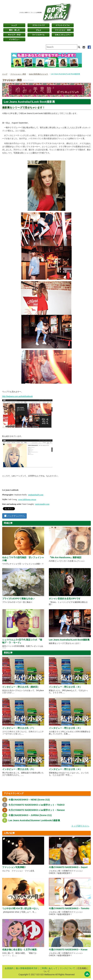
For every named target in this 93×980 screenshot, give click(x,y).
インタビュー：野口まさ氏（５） (19, 769)
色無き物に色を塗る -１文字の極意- (20, 950)
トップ (5, 74)
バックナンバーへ (14, 516)
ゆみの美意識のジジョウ (38, 74)
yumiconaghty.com (42, 504)
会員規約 (9, 968)
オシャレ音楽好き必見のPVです (65, 599)
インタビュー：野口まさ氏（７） (19, 728)
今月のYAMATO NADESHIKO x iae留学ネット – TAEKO (37, 805)
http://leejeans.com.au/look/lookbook (17, 396)
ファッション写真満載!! (14, 867)
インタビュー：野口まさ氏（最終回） (21, 687)
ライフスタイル (38, 35)
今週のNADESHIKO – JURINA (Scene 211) (30, 815)
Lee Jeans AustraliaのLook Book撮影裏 (69, 640)
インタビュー (14, 39)
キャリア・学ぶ (14, 35)
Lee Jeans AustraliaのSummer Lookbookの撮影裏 (34, 820)
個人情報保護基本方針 (27, 968)
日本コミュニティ (63, 35)
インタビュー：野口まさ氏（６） (65, 728)
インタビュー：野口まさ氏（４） (65, 769)
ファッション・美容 (63, 30)
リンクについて (67, 968)
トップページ (14, 25)
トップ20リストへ (80, 826)
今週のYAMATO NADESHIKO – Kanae (68, 950)
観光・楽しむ (14, 30)
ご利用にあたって (49, 968)
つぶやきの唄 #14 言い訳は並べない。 (21, 908)
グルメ (38, 30)
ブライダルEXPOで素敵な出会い (18, 599)
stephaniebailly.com (36, 495)
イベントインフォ (63, 25)
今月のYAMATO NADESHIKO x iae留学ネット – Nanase (37, 810)
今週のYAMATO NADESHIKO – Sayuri (68, 867)
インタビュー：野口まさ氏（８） (65, 687)
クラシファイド (38, 25)
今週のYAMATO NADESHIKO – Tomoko (69, 908)
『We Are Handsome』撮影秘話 (65, 557)
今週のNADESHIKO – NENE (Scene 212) (29, 800)
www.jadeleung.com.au (27, 499)
